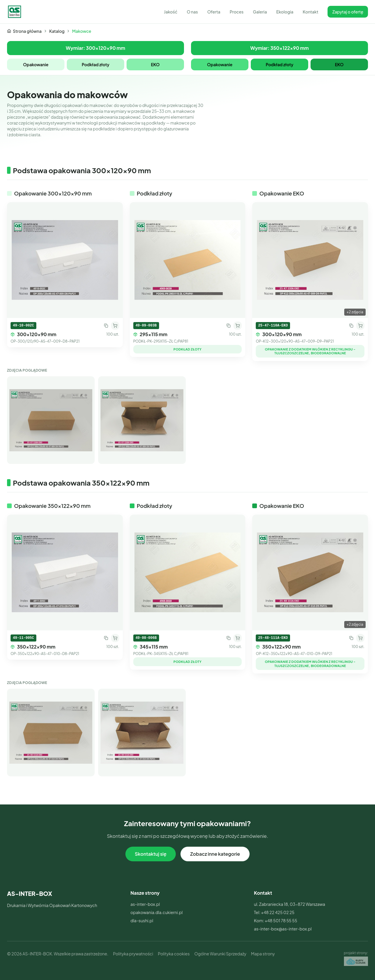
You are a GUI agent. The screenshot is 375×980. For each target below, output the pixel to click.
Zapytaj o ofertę (348, 12)
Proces (237, 12)
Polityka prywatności (133, 954)
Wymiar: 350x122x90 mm (279, 48)
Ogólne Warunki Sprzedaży (220, 954)
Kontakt (310, 12)
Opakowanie (36, 64)
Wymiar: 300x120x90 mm (96, 48)
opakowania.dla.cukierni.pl (156, 912)
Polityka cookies (174, 954)
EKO (155, 64)
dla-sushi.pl (142, 921)
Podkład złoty (96, 64)
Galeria (260, 12)
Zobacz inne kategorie (215, 854)
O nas (192, 12)
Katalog (57, 31)
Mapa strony (263, 954)
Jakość (171, 12)
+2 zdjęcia (355, 312)
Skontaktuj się (151, 854)
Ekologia (285, 12)
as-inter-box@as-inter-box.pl (283, 929)
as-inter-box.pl (145, 904)
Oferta (214, 12)
